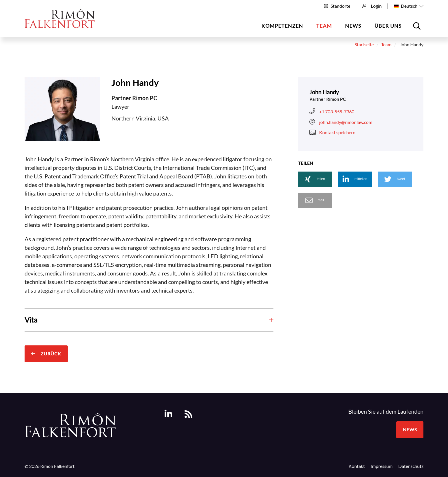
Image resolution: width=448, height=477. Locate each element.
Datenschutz (411, 466)
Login (372, 6)
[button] (315, 179)
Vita (149, 320)
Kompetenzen (282, 26)
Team (324, 26)
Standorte (340, 6)
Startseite (364, 45)
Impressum (382, 466)
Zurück (50, 354)
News (353, 26)
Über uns (388, 26)
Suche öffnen (418, 28)
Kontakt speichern (332, 132)
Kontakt (357, 466)
